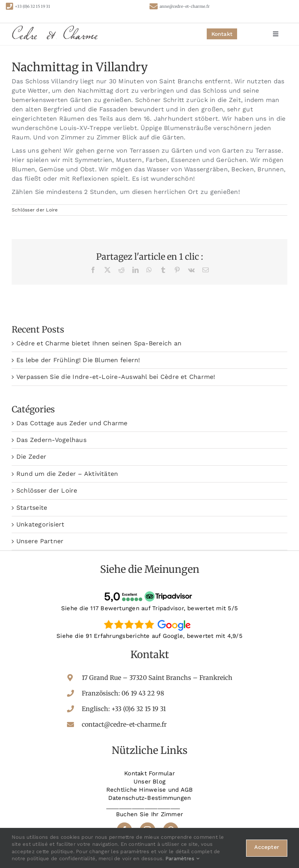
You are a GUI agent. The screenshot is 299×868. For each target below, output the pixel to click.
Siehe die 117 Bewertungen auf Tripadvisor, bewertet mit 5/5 (149, 608)
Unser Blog (149, 782)
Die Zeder (31, 457)
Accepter (267, 847)
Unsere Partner (40, 541)
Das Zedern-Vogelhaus (51, 440)
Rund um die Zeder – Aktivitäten (67, 474)
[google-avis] (149, 619)
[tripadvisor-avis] (149, 591)
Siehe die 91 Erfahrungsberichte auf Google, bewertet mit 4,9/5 (149, 636)
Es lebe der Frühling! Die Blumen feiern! (78, 360)
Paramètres (182, 858)
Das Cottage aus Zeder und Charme (72, 423)
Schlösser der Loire (35, 210)
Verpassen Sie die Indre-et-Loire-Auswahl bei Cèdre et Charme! (116, 377)
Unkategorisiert (40, 524)
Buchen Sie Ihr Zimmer (149, 814)
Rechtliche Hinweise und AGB (149, 790)
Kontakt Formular (149, 773)
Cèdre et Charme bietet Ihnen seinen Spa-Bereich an (99, 343)
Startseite (32, 508)
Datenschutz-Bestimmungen (150, 798)
